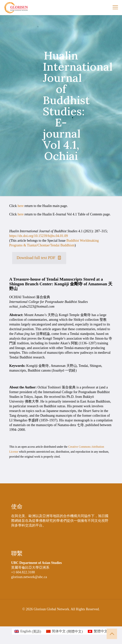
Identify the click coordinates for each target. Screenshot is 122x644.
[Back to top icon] (112, 634)
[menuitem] (28, 632)
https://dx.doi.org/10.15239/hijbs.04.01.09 (38, 236)
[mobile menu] (115, 7)
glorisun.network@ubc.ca (29, 577)
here (21, 206)
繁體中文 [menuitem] (101, 631)
